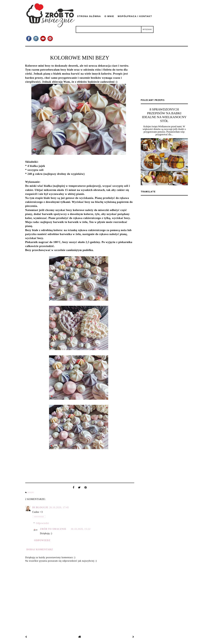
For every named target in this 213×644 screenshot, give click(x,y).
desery (31, 493)
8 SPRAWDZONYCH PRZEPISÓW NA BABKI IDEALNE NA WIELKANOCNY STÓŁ (164, 115)
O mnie (109, 16)
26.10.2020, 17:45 (59, 507)
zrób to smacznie (53, 529)
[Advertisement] (164, 74)
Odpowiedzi (42, 523)
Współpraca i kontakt (135, 16)
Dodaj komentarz (40, 549)
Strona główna (89, 16)
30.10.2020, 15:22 (81, 529)
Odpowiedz (39, 517)
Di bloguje (40, 507)
